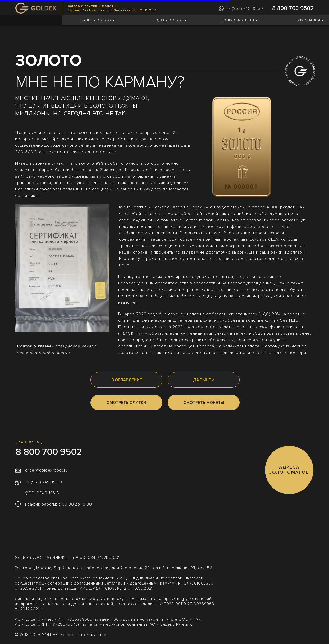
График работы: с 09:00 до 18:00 (59, 504)
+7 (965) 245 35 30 (245, 8)
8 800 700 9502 (293, 8)
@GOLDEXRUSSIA (42, 493)
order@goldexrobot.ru (47, 470)
